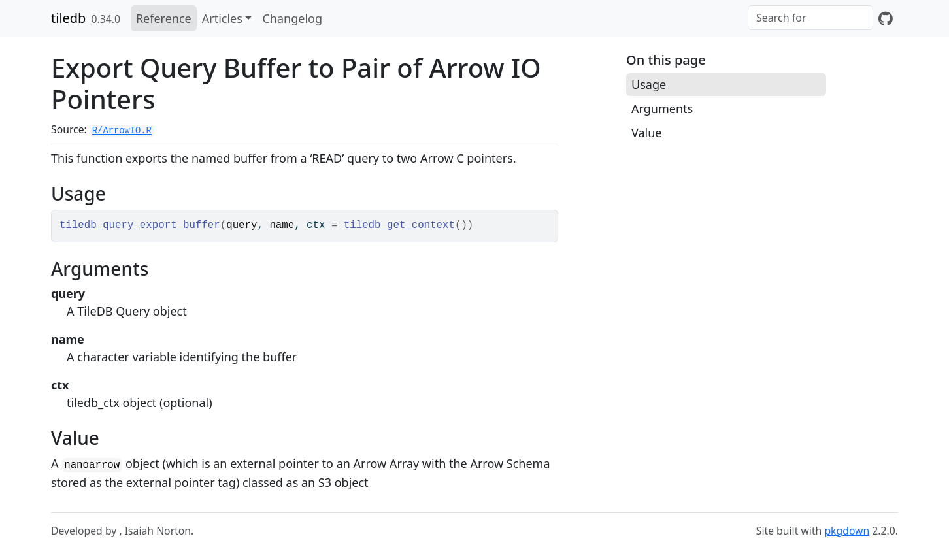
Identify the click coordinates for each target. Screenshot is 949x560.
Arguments (662, 108)
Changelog (292, 18)
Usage (649, 84)
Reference (164, 18)
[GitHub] (886, 18)
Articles (222, 18)
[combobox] (810, 18)
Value (646, 133)
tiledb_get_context (399, 225)
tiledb (68, 18)
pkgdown (847, 531)
